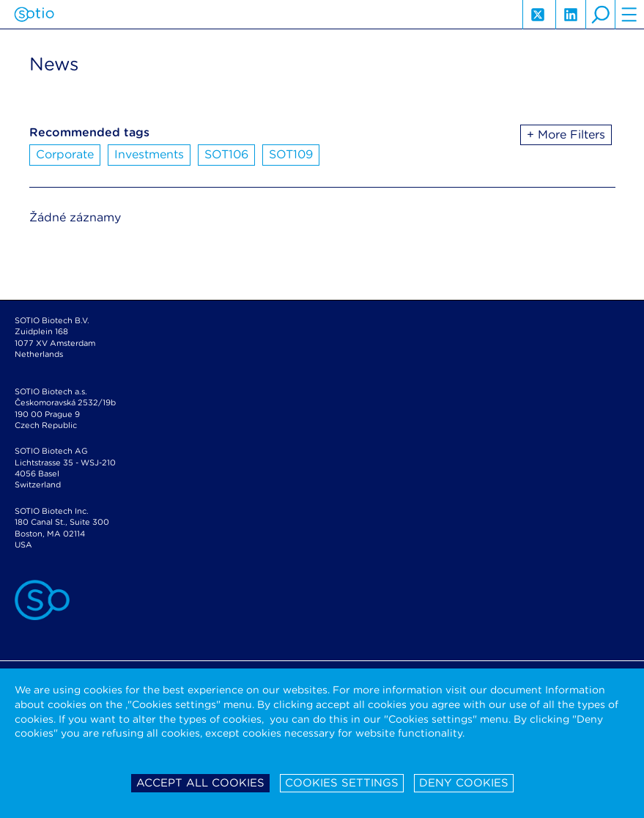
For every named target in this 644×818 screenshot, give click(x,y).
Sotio (34, 15)
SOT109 (291, 154)
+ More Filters (566, 135)
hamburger (629, 15)
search (600, 15)
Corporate (65, 154)
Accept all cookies (200, 783)
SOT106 (226, 154)
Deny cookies (464, 783)
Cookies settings (342, 783)
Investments (149, 154)
